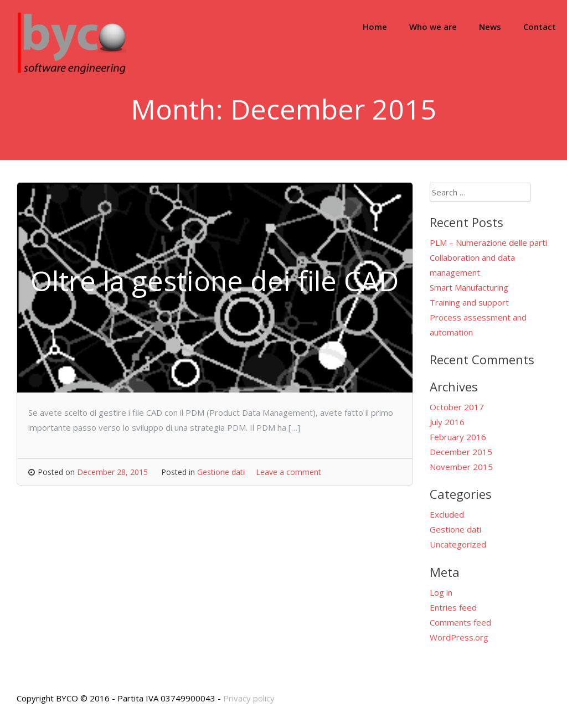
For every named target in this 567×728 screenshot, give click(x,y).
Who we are (433, 27)
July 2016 (447, 422)
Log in (441, 592)
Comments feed (460, 622)
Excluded (447, 514)
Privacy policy (249, 698)
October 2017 (457, 407)
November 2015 (461, 467)
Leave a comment (288, 472)
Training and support (469, 302)
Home (375, 27)
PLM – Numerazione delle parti (488, 242)
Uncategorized (458, 544)
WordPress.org (459, 637)
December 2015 (461, 452)
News (490, 27)
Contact (540, 27)
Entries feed (453, 607)
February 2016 (458, 437)
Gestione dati (221, 472)
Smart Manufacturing (469, 287)
